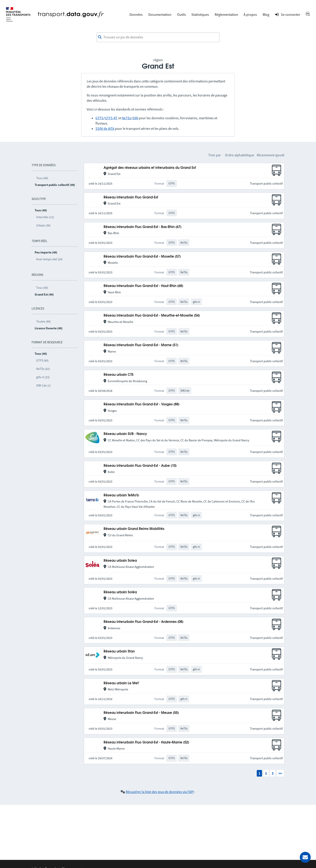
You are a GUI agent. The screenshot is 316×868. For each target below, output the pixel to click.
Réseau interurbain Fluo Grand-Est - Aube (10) (140, 466)
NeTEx (126, 118)
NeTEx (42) (43, 369)
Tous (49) (42, 178)
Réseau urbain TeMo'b (121, 495)
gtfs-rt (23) (43, 377)
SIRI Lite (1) (43, 385)
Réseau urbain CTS (118, 375)
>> (280, 773)
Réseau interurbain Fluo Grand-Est (131, 197)
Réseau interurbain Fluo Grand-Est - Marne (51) (141, 345)
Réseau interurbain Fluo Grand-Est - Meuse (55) (141, 713)
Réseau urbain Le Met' (121, 683)
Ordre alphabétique (240, 155)
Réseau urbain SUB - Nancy (125, 434)
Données (136, 14)
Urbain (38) (43, 225)
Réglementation (226, 14)
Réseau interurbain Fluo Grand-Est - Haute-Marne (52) (146, 742)
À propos (250, 14)
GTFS (99, 118)
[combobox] (158, 37)
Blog (266, 14)
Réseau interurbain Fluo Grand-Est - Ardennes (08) (143, 622)
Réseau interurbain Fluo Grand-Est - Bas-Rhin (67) (142, 227)
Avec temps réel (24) (49, 259)
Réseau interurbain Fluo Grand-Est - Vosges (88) (141, 404)
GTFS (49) (42, 360)
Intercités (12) (45, 217)
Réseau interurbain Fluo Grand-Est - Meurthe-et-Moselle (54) (152, 316)
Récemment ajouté (271, 155)
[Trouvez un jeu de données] (158, 37)
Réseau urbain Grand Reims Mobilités (134, 529)
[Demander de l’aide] (305, 857)
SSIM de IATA (105, 128)
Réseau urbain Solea (120, 561)
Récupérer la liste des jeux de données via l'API (160, 792)
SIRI (135, 118)
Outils (181, 14)
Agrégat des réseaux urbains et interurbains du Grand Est (150, 168)
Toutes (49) (43, 321)
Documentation (160, 14)
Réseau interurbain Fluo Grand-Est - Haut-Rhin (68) (143, 286)
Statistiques (200, 14)
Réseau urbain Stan (119, 651)
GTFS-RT (111, 118)
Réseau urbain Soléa (120, 592)
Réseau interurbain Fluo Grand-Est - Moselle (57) (142, 257)
